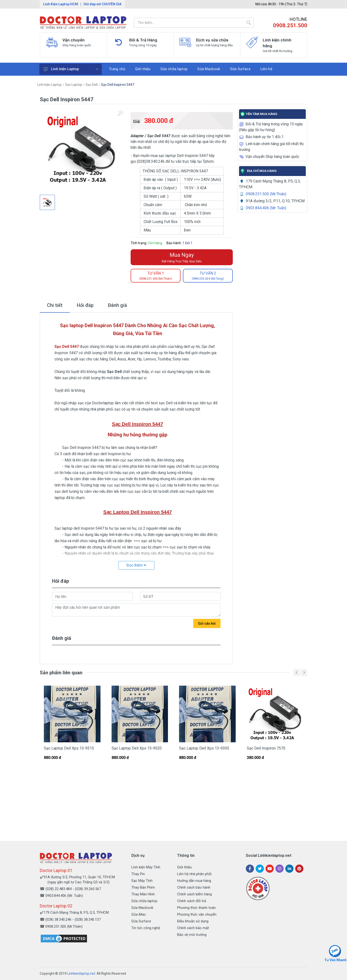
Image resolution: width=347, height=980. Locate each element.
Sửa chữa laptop (144, 901)
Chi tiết (55, 305)
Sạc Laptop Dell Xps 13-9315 (69, 748)
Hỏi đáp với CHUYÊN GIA (103, 4)
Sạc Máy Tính (142, 881)
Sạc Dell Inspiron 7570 (266, 748)
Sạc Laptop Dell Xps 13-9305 (204, 748)
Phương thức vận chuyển (197, 914)
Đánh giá (117, 305)
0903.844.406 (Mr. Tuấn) (266, 208)
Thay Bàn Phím (143, 887)
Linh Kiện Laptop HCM (61, 4)
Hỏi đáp (85, 305)
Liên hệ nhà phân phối (194, 874)
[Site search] (189, 23)
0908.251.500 (290, 25)
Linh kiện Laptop (71, 69)
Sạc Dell (92, 85)
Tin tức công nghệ (146, 928)
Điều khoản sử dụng (193, 921)
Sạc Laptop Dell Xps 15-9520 (137, 748)
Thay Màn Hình (143, 894)
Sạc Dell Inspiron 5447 (118, 85)
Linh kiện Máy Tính (146, 867)
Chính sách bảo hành (194, 887)
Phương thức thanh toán (196, 908)
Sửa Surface (141, 921)
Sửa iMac (139, 914)
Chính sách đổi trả (192, 901)
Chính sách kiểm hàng (194, 894)
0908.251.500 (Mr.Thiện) (266, 194)
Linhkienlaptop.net (81, 973)
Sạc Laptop (74, 85)
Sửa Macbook (142, 908)
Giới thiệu (184, 867)
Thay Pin (138, 874)
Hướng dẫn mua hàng (194, 881)
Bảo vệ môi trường (192, 935)
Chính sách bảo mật (193, 928)
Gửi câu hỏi (207, 623)
